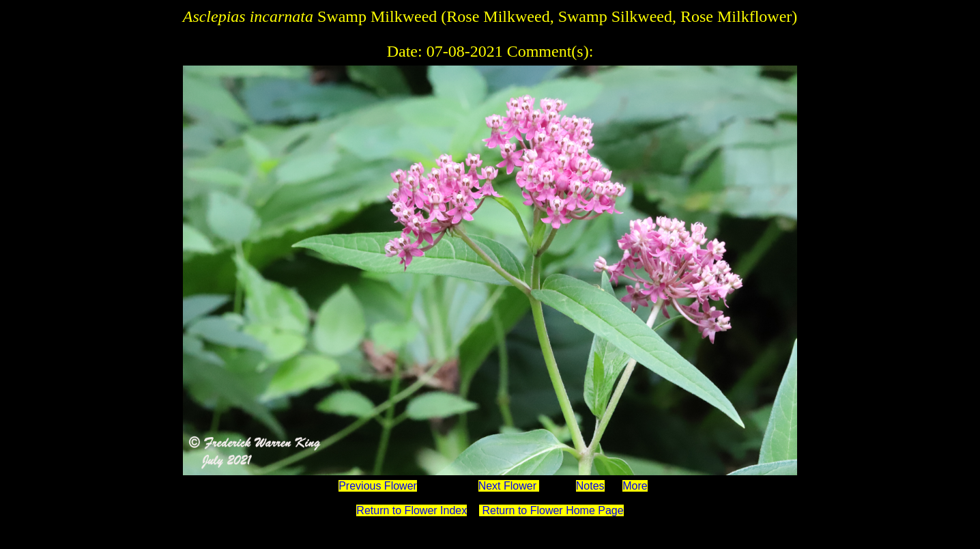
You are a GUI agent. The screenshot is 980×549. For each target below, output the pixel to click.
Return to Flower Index (412, 510)
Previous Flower (378, 486)
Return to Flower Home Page (551, 510)
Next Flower (509, 486)
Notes (590, 486)
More (635, 486)
